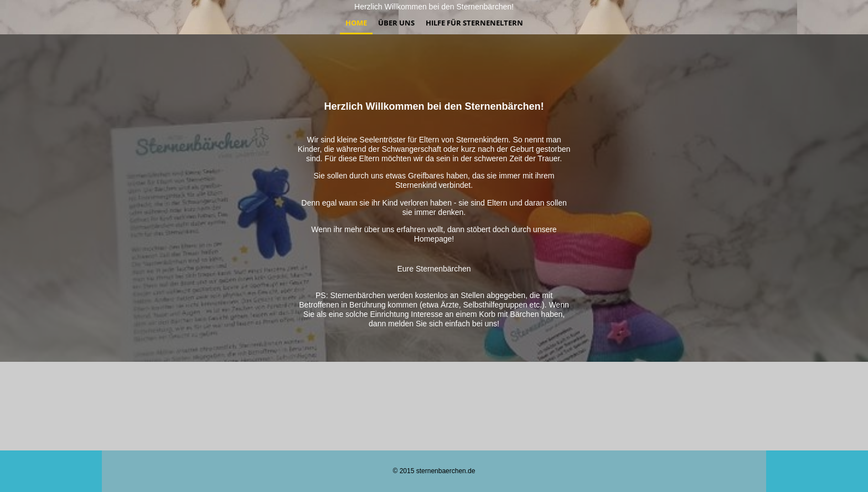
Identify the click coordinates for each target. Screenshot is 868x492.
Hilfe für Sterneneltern (474, 23)
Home (356, 23)
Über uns (396, 23)
